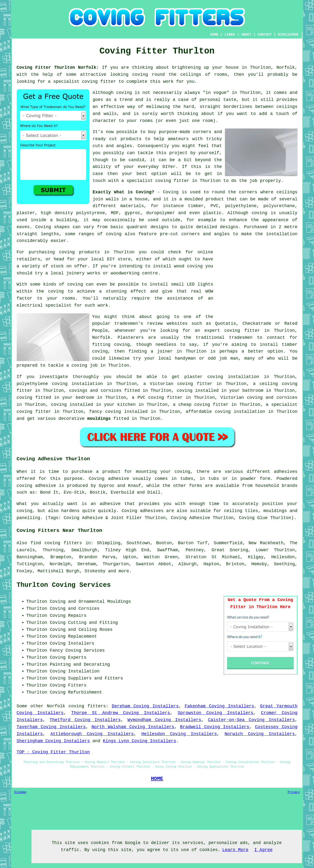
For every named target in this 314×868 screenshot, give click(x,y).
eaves (23, 227)
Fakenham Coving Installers (219, 706)
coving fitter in (38, 412)
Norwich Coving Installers (260, 734)
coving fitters (87, 706)
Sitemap (20, 792)
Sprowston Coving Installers (215, 713)
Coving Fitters (68, 685)
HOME (214, 35)
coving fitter (99, 82)
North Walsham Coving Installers (133, 727)
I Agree (263, 850)
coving (140, 75)
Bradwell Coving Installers (215, 727)
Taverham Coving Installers (51, 727)
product (215, 199)
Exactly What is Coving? (123, 192)
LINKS (230, 35)
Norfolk (56, 706)
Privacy (294, 792)
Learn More (235, 850)
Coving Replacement (73, 636)
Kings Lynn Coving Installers (139, 741)
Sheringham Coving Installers (53, 741)
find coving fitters (56, 543)
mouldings (99, 419)
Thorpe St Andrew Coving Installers (121, 713)
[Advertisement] (257, 283)
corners (248, 192)
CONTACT (265, 35)
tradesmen (241, 338)
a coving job (82, 365)
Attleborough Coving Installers (92, 734)
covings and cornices (95, 391)
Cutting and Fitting (93, 623)
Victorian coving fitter (181, 384)
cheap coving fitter (203, 405)
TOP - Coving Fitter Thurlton (53, 752)
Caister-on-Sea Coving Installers (251, 720)
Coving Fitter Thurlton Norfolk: (58, 68)
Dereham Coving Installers (145, 706)
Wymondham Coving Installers (164, 720)
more (124, 571)
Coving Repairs (68, 616)
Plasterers (131, 338)
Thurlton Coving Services (64, 585)
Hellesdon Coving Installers (179, 734)
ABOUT (246, 35)
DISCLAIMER (288, 35)
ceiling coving (279, 384)
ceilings (191, 75)
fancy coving (105, 412)
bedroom (85, 398)
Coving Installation (75, 671)
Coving (171, 192)
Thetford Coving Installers (85, 720)
